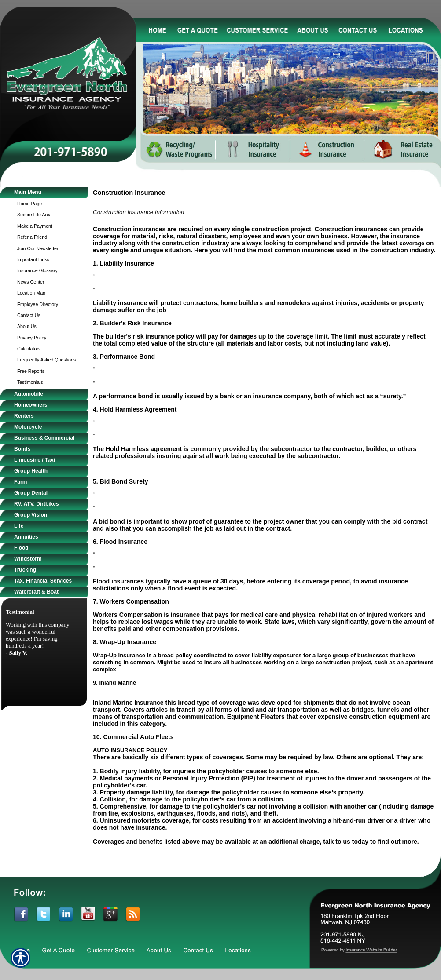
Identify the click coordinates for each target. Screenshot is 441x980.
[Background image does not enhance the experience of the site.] (44, 192)
